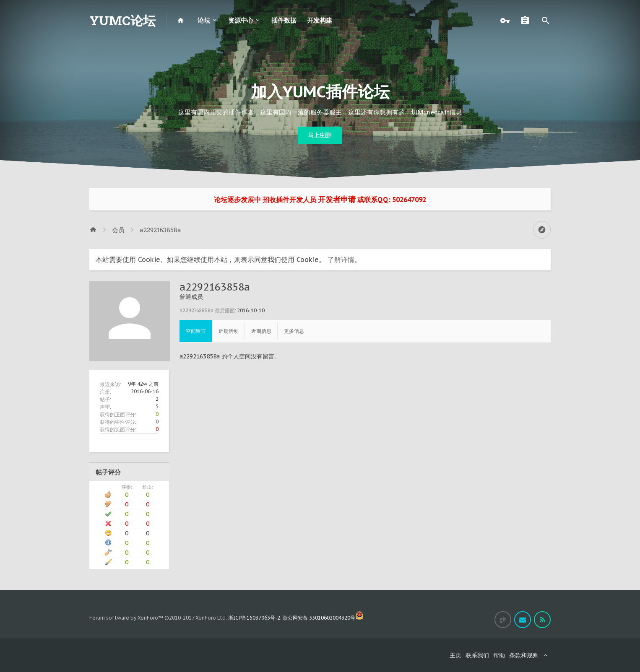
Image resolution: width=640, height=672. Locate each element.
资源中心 (241, 20)
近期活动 (229, 331)
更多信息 (294, 331)
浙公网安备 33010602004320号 (323, 618)
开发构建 (320, 20)
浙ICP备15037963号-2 (254, 618)
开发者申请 (337, 199)
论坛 (204, 20)
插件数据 (284, 20)
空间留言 (196, 331)
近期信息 (261, 331)
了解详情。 (344, 259)
